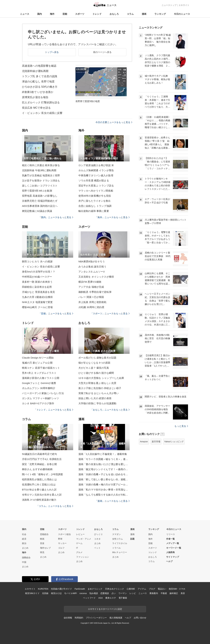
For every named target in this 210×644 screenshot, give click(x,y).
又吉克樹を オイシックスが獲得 (96, 277)
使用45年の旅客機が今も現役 (95, 196)
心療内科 (131, 589)
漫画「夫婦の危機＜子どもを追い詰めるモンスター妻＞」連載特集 (104, 474)
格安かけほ (56, 593)
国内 (40, 14)
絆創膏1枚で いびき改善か (38, 92)
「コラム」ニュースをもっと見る (55, 506)
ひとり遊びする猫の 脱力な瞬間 (96, 373)
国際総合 (26, 558)
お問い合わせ (140, 618)
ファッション (83, 557)
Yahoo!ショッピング (174, 442)
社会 (24, 534)
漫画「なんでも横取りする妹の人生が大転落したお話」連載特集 (104, 495)
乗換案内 (154, 593)
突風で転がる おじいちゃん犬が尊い (99, 393)
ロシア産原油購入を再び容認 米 (96, 165)
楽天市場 (156, 442)
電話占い (162, 589)
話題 (132, 539)
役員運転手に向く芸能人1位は (39, 484)
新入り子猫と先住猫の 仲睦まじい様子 (100, 388)
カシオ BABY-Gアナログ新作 (38, 403)
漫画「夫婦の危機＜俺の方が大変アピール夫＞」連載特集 (104, 484)
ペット (97, 548)
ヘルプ (169, 561)
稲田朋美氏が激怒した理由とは (39, 479)
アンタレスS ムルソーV (92, 272)
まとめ (25, 548)
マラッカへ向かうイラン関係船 (96, 191)
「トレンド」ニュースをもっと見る (54, 410)
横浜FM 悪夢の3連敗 (90, 282)
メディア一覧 (173, 543)
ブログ (152, 589)
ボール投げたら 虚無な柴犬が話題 (97, 358)
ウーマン (123, 593)
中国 (24, 562)
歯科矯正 (174, 593)
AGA (100, 598)
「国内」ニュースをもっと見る (56, 217)
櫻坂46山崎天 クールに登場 (37, 307)
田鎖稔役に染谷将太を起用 (37, 287)
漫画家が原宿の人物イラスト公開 (41, 378)
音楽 (42, 543)
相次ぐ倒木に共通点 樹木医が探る (41, 165)
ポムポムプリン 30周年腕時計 (39, 388)
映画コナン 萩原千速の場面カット (41, 368)
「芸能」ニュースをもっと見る (56, 313)
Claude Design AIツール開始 (38, 358)
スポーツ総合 (64, 534)
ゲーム (79, 543)
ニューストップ (169, 5)
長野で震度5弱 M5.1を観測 (37, 191)
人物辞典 (170, 552)
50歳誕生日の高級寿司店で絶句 (40, 454)
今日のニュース (182, 14)
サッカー (62, 543)
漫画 (144, 14)
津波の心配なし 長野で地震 (38, 82)
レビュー (80, 534)
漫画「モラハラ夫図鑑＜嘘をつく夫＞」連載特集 (104, 459)
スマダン (116, 534)
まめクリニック (95, 589)
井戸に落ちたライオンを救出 (95, 201)
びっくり (98, 534)
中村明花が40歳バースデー (37, 277)
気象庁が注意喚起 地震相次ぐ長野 (41, 175)
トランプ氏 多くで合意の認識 (40, 76)
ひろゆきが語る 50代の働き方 (40, 87)
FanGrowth (80, 589)
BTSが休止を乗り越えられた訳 (39, 490)
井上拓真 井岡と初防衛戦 (92, 302)
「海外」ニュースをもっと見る (112, 217)
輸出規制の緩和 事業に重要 (94, 211)
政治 (24, 543)
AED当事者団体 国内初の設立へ (40, 206)
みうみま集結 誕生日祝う (92, 267)
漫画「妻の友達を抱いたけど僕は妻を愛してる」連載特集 (104, 464)
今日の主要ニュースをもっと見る (114, 122)
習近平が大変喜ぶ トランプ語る (96, 186)
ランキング (160, 14)
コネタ (97, 539)
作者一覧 (170, 539)
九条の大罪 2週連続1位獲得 (37, 297)
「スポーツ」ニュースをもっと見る (110, 313)
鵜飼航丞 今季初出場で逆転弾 (95, 292)
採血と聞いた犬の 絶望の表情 (95, 398)
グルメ (79, 552)
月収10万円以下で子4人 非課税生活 (42, 459)
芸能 (65, 14)
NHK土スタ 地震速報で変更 (37, 302)
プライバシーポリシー (96, 618)
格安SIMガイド (32, 593)
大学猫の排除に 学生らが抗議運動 (97, 403)
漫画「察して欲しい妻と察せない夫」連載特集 (104, 479)
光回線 (45, 593)
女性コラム (118, 539)
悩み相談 (94, 593)
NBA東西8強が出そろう (92, 261)
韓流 (42, 552)
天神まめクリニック (115, 589)
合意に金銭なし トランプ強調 (95, 206)
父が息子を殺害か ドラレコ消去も (41, 181)
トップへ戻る (52, 52)
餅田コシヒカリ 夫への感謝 (37, 261)
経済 (24, 539)
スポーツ (80, 14)
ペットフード (89, 598)
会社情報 (68, 618)
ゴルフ (61, 548)
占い (114, 593)
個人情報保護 (116, 618)
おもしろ (114, 14)
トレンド (97, 14)
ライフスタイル (120, 543)
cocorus (83, 593)
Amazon (144, 442)
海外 (52, 14)
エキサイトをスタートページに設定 (105, 609)
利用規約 (79, 618)
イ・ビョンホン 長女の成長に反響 (42, 113)
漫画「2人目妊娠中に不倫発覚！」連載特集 (103, 454)
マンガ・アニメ (84, 539)
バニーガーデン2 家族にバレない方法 (43, 393)
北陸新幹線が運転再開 (35, 71)
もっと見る (181, 426)
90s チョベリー (120, 552)
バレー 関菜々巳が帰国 (91, 297)
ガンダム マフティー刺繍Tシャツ (40, 398)
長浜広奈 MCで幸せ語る (36, 108)
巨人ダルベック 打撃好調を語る (41, 102)
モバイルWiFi (70, 593)
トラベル (116, 548)
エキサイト (184, 5)
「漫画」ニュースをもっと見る (112, 501)
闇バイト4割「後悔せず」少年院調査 (42, 474)
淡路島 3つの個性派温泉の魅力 (39, 500)
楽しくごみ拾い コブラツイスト (40, 186)
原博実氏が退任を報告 (35, 97)
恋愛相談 (105, 593)
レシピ (133, 593)
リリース (171, 534)
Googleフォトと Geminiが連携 (39, 383)
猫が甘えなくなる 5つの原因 (94, 363)
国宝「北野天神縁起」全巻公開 (39, 464)
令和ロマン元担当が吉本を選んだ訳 (42, 495)
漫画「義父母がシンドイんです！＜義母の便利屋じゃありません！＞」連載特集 (104, 469)
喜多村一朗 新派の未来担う (37, 282)
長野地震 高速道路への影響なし (40, 196)
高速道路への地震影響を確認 (39, 66)
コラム (130, 14)
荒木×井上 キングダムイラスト (39, 373)
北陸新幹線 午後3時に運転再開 (39, 170)
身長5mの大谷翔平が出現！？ (39, 272)
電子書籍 (123, 598)
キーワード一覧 (174, 548)
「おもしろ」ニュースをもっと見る (110, 410)
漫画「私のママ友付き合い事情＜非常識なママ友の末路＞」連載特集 (104, 490)
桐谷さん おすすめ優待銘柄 (37, 469)
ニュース (25, 14)
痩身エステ (111, 598)
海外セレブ (45, 548)
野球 (60, 539)
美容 (183, 593)
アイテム (142, 589)
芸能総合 (44, 534)
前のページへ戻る (102, 52)
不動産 (164, 593)
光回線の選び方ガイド (61, 589)
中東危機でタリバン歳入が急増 (96, 175)
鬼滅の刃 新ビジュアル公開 (37, 363)
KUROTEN (43, 589)
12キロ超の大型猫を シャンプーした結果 (101, 378)
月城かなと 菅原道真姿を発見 (38, 292)
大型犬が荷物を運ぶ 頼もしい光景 (97, 383)
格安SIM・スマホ (177, 589)
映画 (42, 539)
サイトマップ (173, 557)
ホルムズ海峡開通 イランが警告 (96, 170)
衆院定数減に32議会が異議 (37, 211)
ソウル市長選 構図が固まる (94, 181)
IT (77, 548)
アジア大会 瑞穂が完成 (91, 287)
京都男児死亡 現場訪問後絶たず (40, 201)
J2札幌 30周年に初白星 (91, 307)
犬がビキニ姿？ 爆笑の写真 (94, 368)
